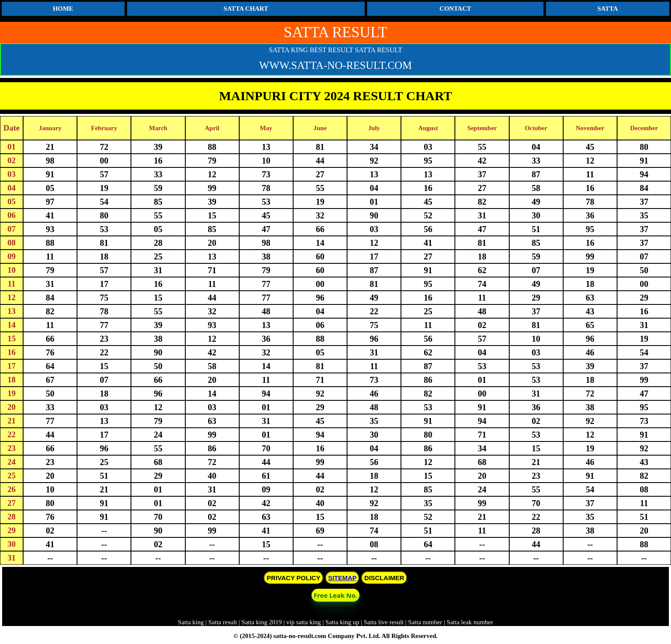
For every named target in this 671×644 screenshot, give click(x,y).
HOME (63, 9)
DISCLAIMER (384, 578)
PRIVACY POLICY (293, 578)
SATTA (608, 9)
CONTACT (455, 9)
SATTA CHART (246, 9)
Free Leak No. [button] (335, 595)
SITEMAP (343, 578)
